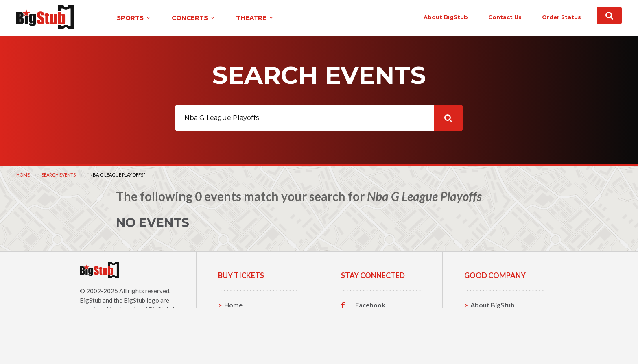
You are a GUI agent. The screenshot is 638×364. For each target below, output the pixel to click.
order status (543, 17)
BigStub (91, 300)
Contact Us (487, 317)
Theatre (237, 342)
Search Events (59, 174)
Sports (235, 317)
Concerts (238, 330)
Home (23, 174)
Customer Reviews (384, 342)
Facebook (370, 305)
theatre (238, 18)
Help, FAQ (486, 330)
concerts (177, 18)
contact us (487, 17)
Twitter (367, 317)
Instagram (371, 330)
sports (117, 18)
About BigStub (427, 17)
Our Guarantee (493, 342)
